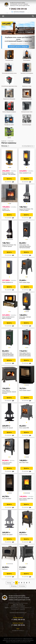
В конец (22, 586)
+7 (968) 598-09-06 (18, 619)
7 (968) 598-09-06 (18, 9)
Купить (9, 179)
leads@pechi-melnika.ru (18, 631)
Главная (4, 141)
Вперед (14, 586)
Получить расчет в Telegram (18, 47)
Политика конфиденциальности (18, 612)
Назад (9, 583)
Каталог (11, 141)
